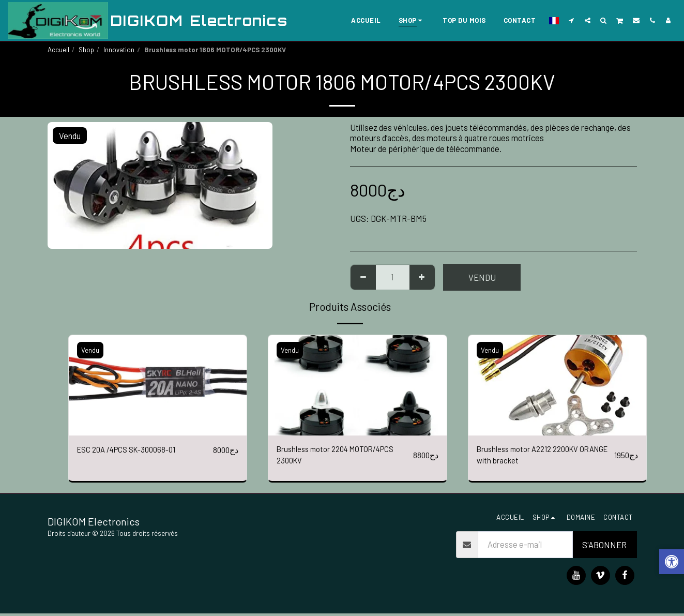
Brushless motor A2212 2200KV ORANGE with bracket (533, 456)
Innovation (119, 50)
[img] (158, 385)
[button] (572, 20)
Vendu (482, 277)
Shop (86, 50)
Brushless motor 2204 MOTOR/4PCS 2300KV (343, 456)
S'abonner (604, 547)
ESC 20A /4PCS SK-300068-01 (133, 450)
